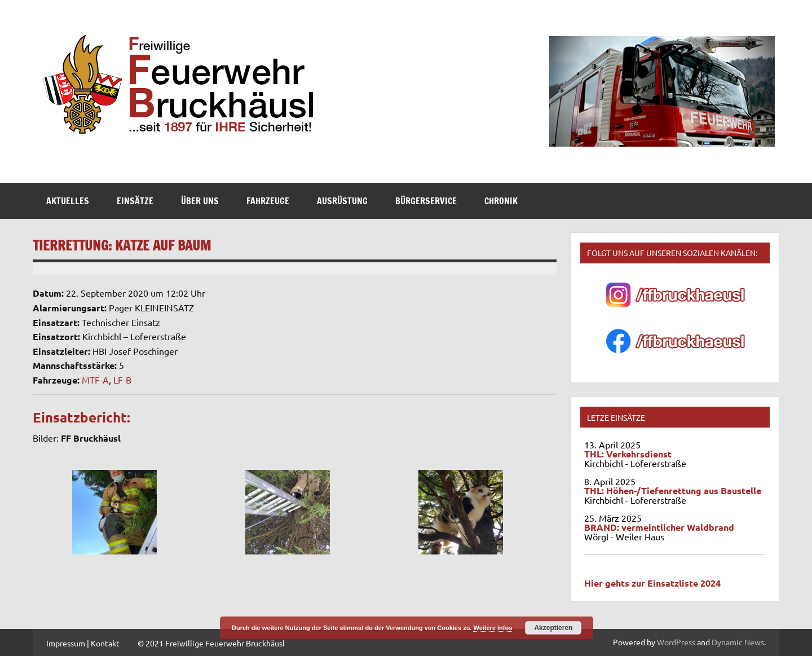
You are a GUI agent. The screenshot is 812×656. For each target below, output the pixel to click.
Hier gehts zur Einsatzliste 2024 (652, 583)
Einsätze (135, 201)
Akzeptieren (553, 628)
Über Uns (200, 201)
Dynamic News (738, 642)
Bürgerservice (426, 201)
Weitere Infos (493, 628)
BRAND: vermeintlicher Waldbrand (659, 527)
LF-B (122, 380)
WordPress (676, 642)
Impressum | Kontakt (83, 643)
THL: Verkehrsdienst (628, 454)
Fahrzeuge (268, 201)
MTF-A (95, 380)
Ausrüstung (342, 201)
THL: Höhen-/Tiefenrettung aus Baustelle (673, 490)
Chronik (501, 201)
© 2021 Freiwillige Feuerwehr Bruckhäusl (211, 643)
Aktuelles (68, 201)
